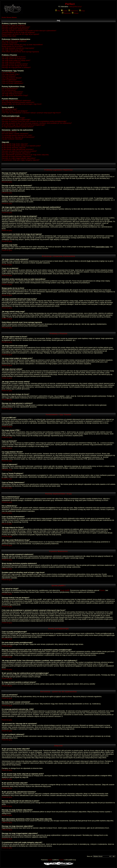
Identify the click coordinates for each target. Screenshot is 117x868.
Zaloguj (75, 13)
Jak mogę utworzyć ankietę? (11, 62)
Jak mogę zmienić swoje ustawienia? (14, 41)
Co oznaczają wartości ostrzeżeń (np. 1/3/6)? (17, 135)
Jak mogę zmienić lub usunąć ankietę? (15, 64)
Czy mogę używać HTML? (11, 74)
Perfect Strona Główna (9, 17)
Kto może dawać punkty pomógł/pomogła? (16, 120)
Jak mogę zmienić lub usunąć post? (14, 59)
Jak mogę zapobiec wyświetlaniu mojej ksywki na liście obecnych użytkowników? (29, 31)
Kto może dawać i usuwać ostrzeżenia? (15, 134)
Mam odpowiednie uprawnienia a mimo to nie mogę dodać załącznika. (25, 155)
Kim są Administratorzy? (10, 88)
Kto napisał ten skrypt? (9, 109)
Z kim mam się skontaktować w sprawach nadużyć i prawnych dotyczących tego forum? (31, 113)
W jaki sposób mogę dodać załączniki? (15, 144)
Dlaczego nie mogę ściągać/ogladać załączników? (19, 158)
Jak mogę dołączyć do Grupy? (12, 94)
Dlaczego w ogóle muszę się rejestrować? (16, 27)
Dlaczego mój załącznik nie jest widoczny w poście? (19, 151)
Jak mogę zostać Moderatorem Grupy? (15, 95)
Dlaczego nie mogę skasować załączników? (17, 156)
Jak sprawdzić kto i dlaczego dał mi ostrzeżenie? (18, 137)
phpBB (50, 860)
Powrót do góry (7, 182)
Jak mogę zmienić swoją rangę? (13, 50)
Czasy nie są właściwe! (10, 43)
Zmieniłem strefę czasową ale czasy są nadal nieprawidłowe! (22, 45)
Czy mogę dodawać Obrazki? (12, 78)
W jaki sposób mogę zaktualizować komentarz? (18, 149)
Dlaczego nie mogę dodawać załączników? (16, 153)
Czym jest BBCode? (9, 73)
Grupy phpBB (65, 590)
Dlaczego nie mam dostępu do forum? (15, 66)
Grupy (82, 11)
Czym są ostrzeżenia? (9, 132)
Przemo (102, 590)
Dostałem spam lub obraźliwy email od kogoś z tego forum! (22, 104)
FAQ (58, 11)
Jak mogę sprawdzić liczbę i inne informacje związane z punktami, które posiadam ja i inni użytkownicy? (37, 123)
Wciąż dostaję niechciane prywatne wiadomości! (18, 102)
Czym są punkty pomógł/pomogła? (13, 118)
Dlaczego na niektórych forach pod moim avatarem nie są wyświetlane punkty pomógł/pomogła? (34, 121)
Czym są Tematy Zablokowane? (13, 83)
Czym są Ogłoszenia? (9, 80)
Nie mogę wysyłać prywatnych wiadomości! (16, 101)
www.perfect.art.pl (75, 7)
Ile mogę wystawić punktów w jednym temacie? (18, 127)
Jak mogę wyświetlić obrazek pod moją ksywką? (18, 48)
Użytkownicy (73, 11)
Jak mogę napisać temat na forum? (14, 57)
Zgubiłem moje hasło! (9, 36)
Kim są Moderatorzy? (9, 90)
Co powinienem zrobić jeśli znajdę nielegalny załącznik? (21, 160)
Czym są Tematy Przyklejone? (12, 81)
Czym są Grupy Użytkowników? (12, 92)
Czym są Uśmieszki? (9, 76)
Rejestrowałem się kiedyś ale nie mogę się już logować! (20, 34)
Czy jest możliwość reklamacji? (12, 139)
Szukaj (64, 11)
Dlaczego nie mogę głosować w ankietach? (16, 67)
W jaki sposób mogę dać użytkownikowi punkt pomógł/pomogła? (23, 125)
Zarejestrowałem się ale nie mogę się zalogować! (18, 32)
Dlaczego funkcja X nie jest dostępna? (15, 111)
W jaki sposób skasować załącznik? (14, 148)
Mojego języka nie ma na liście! (12, 46)
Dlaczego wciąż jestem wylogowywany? (15, 29)
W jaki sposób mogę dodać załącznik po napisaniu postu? (21, 146)
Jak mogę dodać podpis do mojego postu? (16, 60)
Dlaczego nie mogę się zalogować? (14, 25)
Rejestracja (66, 13)
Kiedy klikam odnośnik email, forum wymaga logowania (20, 52)
